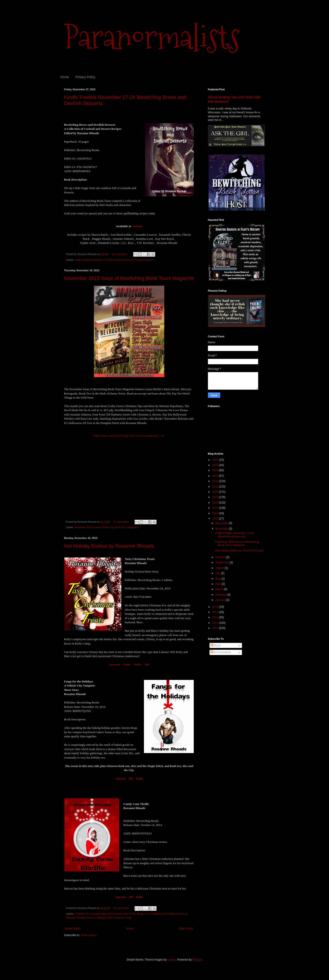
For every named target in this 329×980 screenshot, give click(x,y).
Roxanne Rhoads (96, 918)
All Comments (221, 652)
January (221, 600)
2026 (216, 460)
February (221, 595)
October (221, 557)
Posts (216, 645)
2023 (216, 476)
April (219, 584)
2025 (216, 465)
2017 (216, 508)
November (222, 529)
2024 (216, 470)
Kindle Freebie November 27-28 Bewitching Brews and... (234, 535)
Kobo (138, 664)
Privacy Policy (85, 77)
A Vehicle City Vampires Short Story (94, 914)
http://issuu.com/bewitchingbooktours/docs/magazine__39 (129, 435)
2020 (216, 492)
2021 (216, 487)
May (218, 579)
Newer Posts (73, 929)
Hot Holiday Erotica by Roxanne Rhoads (109, 546)
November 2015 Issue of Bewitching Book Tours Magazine (129, 278)
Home (65, 77)
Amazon (137, 226)
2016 (216, 513)
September (223, 562)
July (218, 573)
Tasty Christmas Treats (119, 918)
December (222, 523)
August (220, 568)
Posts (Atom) (89, 935)
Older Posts (186, 929)
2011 (216, 623)
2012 (216, 617)
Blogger (197, 960)
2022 (216, 481)
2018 (216, 503)
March (220, 589)
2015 (216, 519)
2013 (216, 612)
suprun (171, 960)
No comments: (120, 254)
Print (127, 664)
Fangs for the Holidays (149, 914)
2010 (216, 628)
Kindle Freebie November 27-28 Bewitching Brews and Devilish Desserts (114, 260)
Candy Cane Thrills (125, 914)
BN (147, 664)
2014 (216, 607)
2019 (216, 497)
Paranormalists (152, 37)
